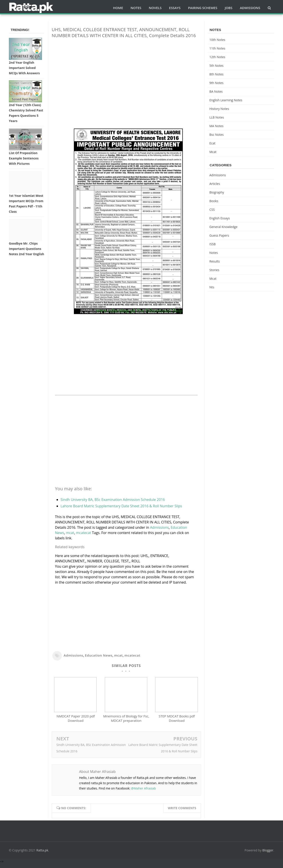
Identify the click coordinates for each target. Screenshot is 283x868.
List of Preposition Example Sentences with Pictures (24, 158)
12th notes (217, 57)
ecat (212, 143)
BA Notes (216, 91)
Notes (214, 253)
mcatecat (84, 533)
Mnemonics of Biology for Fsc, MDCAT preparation (126, 722)
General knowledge (223, 227)
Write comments (182, 812)
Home (118, 8)
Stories (214, 270)
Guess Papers (219, 235)
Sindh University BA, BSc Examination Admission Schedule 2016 (113, 500)
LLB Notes (217, 117)
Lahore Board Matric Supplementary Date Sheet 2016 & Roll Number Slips (121, 506)
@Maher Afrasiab (143, 792)
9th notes (216, 83)
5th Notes (216, 66)
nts (212, 287)
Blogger (268, 854)
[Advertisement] (126, 73)
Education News (99, 655)
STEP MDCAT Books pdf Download (177, 722)
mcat (70, 533)
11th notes (217, 48)
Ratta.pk (42, 854)
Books (214, 201)
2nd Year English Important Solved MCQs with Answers (24, 68)
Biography (217, 192)
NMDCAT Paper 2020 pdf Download (76, 722)
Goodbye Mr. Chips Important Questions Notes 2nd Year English (27, 249)
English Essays (220, 218)
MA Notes (216, 126)
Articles (215, 184)
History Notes (219, 109)
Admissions (159, 527)
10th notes (217, 40)
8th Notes (216, 74)
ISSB (212, 244)
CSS (212, 210)
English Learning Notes (226, 100)
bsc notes (217, 135)
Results (215, 261)
